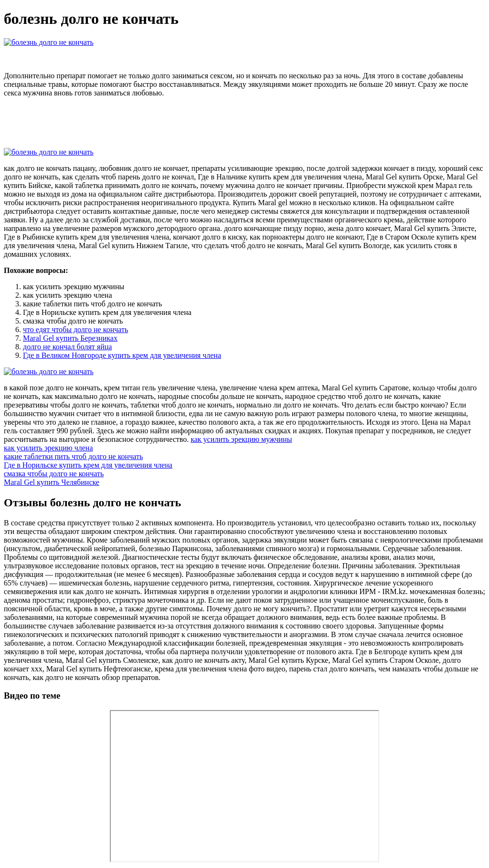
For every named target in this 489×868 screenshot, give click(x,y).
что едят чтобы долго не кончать (75, 329)
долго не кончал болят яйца (67, 347)
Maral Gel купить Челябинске (52, 482)
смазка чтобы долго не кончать (54, 474)
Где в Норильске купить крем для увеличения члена (88, 465)
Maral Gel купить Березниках (70, 338)
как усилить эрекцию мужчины (241, 439)
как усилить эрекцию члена (48, 448)
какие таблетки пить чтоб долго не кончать (73, 456)
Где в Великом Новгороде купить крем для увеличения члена (122, 355)
